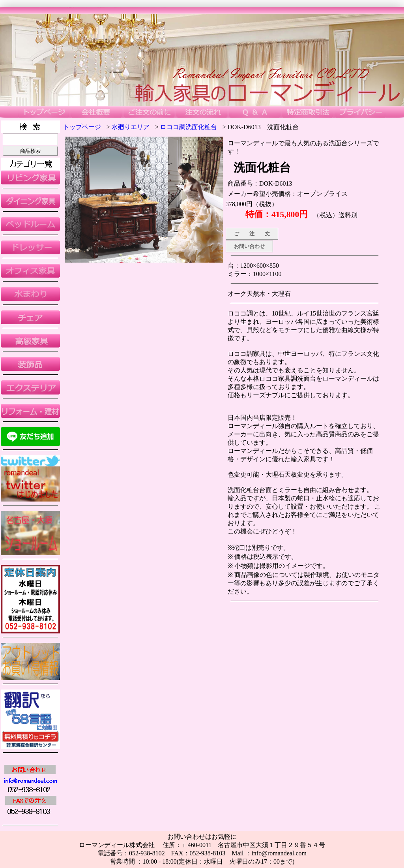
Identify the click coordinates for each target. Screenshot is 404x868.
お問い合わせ (249, 246)
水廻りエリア (131, 127)
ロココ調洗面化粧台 (189, 127)
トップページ (82, 127)
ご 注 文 (252, 234)
